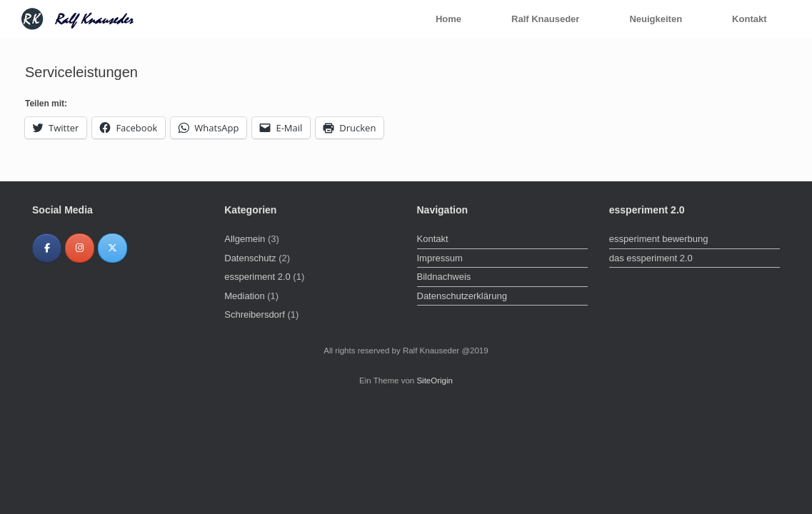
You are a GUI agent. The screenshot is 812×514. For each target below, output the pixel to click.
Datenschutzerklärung (462, 296)
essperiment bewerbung (659, 239)
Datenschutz (250, 258)
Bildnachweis (444, 277)
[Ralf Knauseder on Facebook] (47, 248)
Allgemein (245, 239)
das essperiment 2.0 (651, 258)
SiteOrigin (435, 381)
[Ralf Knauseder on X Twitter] (112, 248)
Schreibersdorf (255, 314)
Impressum (440, 258)
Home (448, 19)
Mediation (244, 296)
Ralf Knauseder (545, 19)
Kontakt (749, 19)
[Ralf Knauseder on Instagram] (80, 248)
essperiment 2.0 (257, 277)
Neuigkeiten (656, 19)
